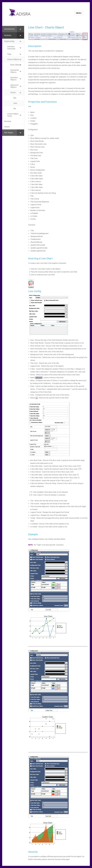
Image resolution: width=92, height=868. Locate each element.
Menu (79, 13)
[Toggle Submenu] (21, 29)
